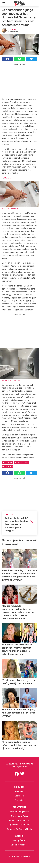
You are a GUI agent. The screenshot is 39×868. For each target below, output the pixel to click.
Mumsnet (8, 178)
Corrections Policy (20, 816)
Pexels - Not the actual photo (11, 209)
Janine (14, 29)
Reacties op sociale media (19, 829)
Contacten (20, 796)
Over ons (20, 791)
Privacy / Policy (20, 840)
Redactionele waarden (19, 820)
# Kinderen (7, 463)
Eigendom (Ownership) (20, 825)
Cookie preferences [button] (20, 845)
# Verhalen (7, 466)
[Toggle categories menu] (4, 3)
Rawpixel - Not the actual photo (12, 381)
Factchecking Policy (19, 812)
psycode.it (20, 800)
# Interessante (21, 463)
